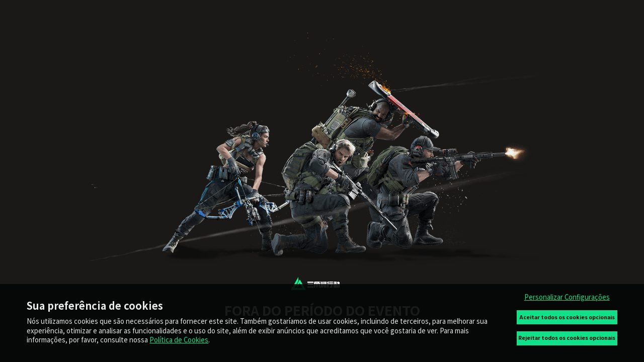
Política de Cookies (179, 340)
